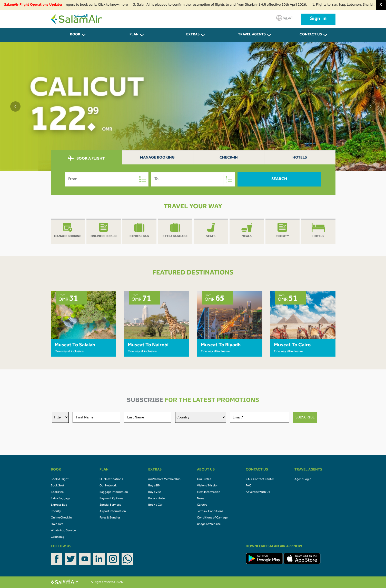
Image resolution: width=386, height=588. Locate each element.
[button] (15, 106)
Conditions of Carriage (212, 518)
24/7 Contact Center (260, 479)
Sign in (318, 19)
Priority (56, 512)
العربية (284, 18)
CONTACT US (311, 35)
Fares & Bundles (110, 518)
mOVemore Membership (164, 479)
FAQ (249, 486)
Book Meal (58, 492)
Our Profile (204, 479)
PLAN (134, 35)
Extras (193, 35)
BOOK (75, 35)
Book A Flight (60, 479)
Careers (202, 505)
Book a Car (155, 505)
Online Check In (61, 518)
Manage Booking (157, 158)
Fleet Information (209, 492)
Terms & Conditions (210, 512)
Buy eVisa (155, 492)
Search (279, 179)
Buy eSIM (154, 486)
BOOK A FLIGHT (86, 159)
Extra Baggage (61, 499)
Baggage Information (114, 492)
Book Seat (58, 486)
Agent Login (303, 479)
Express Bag (59, 505)
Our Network (108, 486)
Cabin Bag (58, 537)
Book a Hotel (157, 499)
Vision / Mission (208, 486)
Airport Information (113, 512)
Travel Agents (252, 35)
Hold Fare (57, 524)
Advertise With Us (258, 492)
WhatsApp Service (63, 531)
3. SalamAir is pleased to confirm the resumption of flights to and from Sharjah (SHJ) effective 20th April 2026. (222, 5)
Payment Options (111, 499)
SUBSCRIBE (305, 417)
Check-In (229, 158)
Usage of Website (209, 524)
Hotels (300, 158)
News (201, 499)
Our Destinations (111, 479)
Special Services (110, 505)
